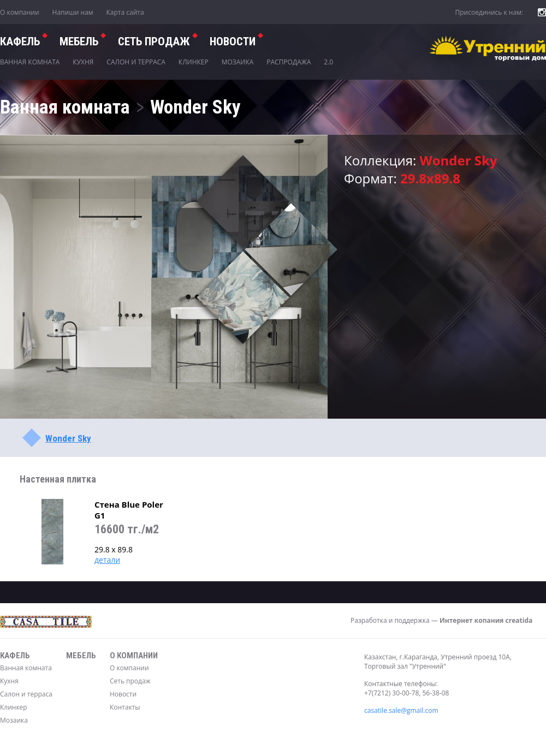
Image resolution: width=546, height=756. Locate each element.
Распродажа (289, 62)
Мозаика (238, 62)
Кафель (20, 41)
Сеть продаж (130, 681)
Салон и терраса (136, 62)
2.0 (328, 62)
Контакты (125, 707)
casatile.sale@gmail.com (401, 710)
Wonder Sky (68, 438)
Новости (233, 41)
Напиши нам (73, 12)
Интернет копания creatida (486, 620)
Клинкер (194, 62)
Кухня (83, 62)
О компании (20, 12)
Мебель (79, 41)
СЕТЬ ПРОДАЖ (154, 41)
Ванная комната (30, 62)
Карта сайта (125, 12)
